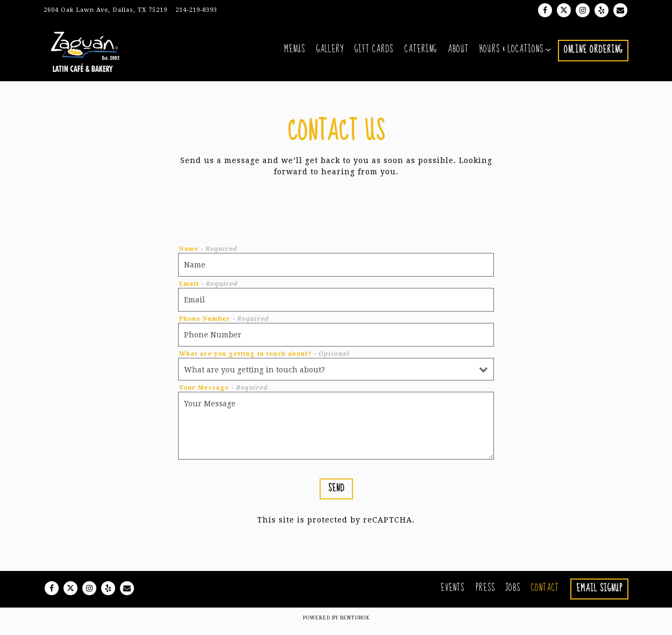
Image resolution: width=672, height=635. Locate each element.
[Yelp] (602, 10)
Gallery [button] (330, 53)
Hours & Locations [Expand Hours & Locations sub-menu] (513, 53)
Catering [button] (421, 53)
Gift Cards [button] (374, 53)
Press (485, 594)
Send (336, 495)
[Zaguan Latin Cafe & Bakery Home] (96, 54)
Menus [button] (295, 53)
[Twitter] (564, 10)
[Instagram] (583, 10)
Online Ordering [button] (593, 53)
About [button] (458, 53)
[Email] (620, 10)
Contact (545, 594)
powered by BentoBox (336, 624)
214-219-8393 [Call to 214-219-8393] (196, 10)
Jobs (513, 594)
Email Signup (599, 595)
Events (452, 594)
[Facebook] (545, 10)
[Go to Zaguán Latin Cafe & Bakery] (105, 10)
